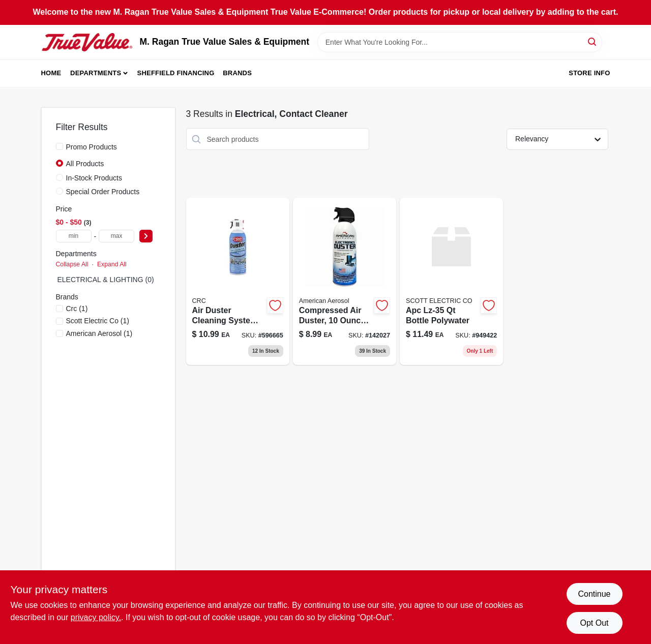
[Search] (593, 41)
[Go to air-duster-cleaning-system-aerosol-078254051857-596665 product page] (238, 281)
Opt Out (594, 623)
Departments (96, 73)
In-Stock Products (94, 178)
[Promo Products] (60, 146)
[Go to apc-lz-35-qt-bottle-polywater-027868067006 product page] (451, 281)
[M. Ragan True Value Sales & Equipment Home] (87, 42)
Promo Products (92, 147)
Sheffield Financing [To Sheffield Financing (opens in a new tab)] (176, 73)
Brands (237, 73)
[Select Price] (146, 236)
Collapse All (72, 264)
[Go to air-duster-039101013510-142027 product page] (345, 281)
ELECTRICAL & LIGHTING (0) (106, 280)
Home (51, 73)
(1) (77, 309)
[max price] (116, 236)
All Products (85, 164)
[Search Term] (460, 42)
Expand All (112, 264)
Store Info (589, 73)
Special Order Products (103, 192)
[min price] (74, 236)
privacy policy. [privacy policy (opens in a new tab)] (96, 617)
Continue (594, 594)
